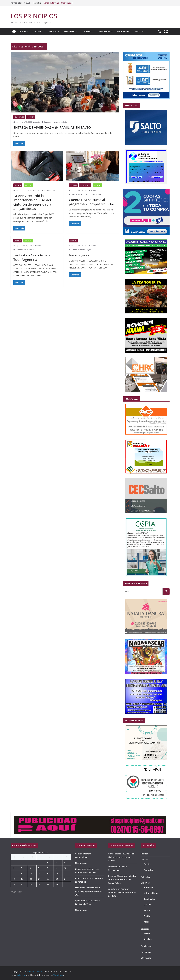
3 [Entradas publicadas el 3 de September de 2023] (65, 862)
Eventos (18, 241)
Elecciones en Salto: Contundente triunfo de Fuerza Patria (122, 879)
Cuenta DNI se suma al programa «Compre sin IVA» (91, 202)
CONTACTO (139, 32)
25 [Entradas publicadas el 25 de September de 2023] (14, 884)
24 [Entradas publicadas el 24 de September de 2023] (65, 879)
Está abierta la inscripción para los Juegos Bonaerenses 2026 (89, 891)
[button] (43, 32)
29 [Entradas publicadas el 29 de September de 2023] (48, 884)
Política (24, 32)
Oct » (20, 892)
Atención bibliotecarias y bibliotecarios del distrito (122, 892)
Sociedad (87, 32)
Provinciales (106, 32)
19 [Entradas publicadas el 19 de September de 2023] (22, 879)
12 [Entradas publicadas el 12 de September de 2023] (22, 873)
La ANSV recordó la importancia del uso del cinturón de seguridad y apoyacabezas (32, 202)
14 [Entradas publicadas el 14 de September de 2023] (39, 873)
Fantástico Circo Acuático (26, 250)
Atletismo (148, 887)
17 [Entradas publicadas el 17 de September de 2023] (65, 873)
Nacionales (123, 32)
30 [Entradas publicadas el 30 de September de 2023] (57, 884)
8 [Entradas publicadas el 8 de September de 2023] (47, 868)
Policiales (54, 32)
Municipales (19, 117)
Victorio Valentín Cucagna (81, 250)
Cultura (37, 32)
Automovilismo (151, 893)
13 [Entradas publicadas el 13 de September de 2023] (31, 873)
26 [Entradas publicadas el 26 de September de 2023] (22, 884)
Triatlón (147, 916)
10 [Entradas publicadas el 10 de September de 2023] (65, 868)
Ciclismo (148, 905)
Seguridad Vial (50, 190)
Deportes (69, 32)
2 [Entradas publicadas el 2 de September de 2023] (56, 862)
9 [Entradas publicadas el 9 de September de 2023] (56, 868)
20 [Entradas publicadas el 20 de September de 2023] (31, 879)
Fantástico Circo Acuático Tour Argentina (33, 257)
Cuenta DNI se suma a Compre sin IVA (86, 194)
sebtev (38, 122)
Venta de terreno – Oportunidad (58, 3)
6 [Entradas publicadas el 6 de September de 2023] (30, 868)
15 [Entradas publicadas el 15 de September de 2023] (48, 873)
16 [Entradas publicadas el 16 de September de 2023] (57, 873)
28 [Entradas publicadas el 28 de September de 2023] (39, 884)
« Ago (13, 892)
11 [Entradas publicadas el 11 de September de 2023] (14, 873)
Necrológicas (79, 255)
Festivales (148, 870)
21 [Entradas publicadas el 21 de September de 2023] (39, 879)
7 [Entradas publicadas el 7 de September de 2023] (39, 868)
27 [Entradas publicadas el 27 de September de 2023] (31, 884)
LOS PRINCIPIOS (34, 16)
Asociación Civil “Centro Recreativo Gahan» (121, 857)
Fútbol (147, 910)
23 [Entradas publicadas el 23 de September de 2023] (57, 879)
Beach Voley (149, 899)
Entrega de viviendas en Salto (55, 122)
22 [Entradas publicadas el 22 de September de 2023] (48, 879)
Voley (146, 922)
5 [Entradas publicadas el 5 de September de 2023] (21, 868)
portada (31, 117)
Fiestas (147, 933)
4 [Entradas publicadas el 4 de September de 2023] (13, 868)
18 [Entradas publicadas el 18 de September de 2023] (14, 879)
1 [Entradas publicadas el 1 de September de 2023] (47, 862)
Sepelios (73, 241)
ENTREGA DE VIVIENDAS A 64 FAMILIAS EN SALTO (52, 127)
